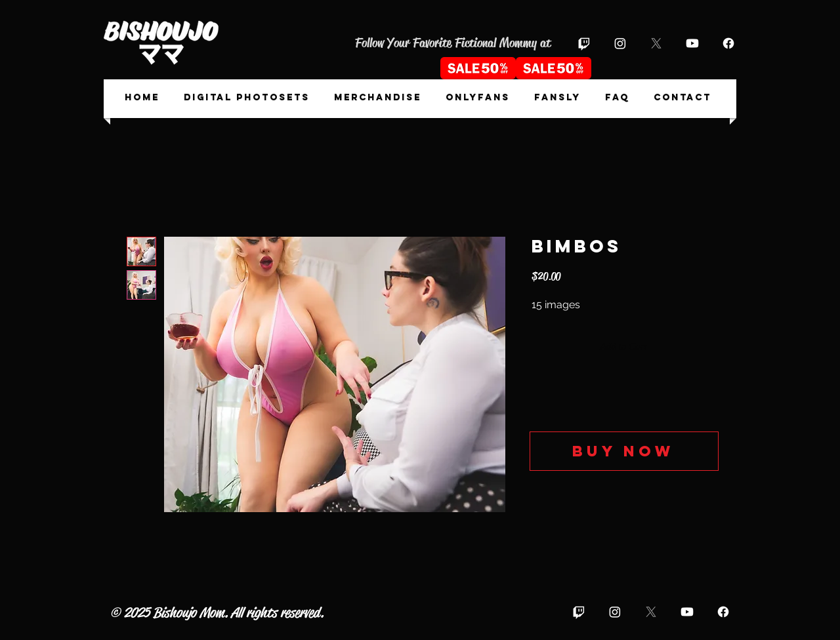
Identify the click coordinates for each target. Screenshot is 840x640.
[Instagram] (620, 43)
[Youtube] (692, 43)
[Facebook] (728, 43)
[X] (656, 43)
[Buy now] (624, 451)
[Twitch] (584, 43)
